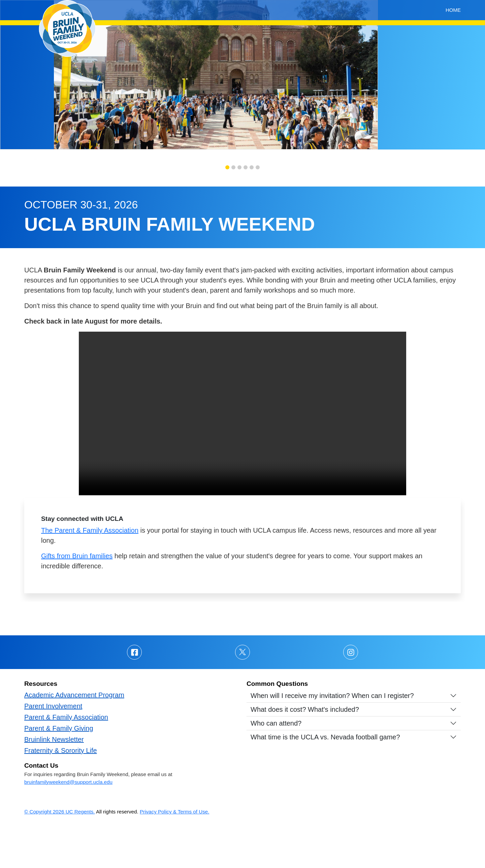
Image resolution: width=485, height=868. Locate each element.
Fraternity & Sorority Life (61, 793)
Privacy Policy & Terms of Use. (175, 854)
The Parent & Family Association (90, 572)
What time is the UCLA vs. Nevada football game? (325, 779)
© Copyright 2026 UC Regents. (60, 854)
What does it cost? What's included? (305, 752)
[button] (227, 209)
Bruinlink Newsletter (54, 781)
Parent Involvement (53, 748)
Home (453, 10)
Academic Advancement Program (74, 737)
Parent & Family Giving (59, 770)
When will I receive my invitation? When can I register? (332, 738)
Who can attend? (276, 765)
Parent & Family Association (66, 759)
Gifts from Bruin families (77, 598)
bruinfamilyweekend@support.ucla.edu (68, 824)
